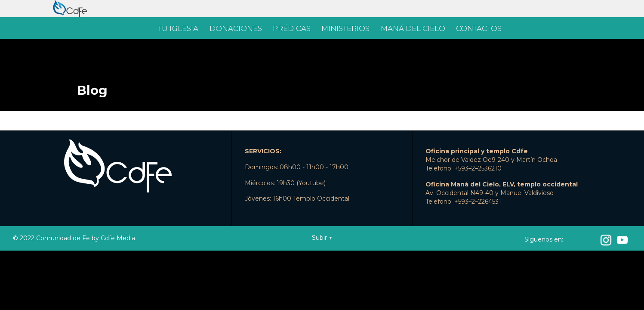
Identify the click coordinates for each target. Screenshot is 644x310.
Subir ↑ (322, 238)
